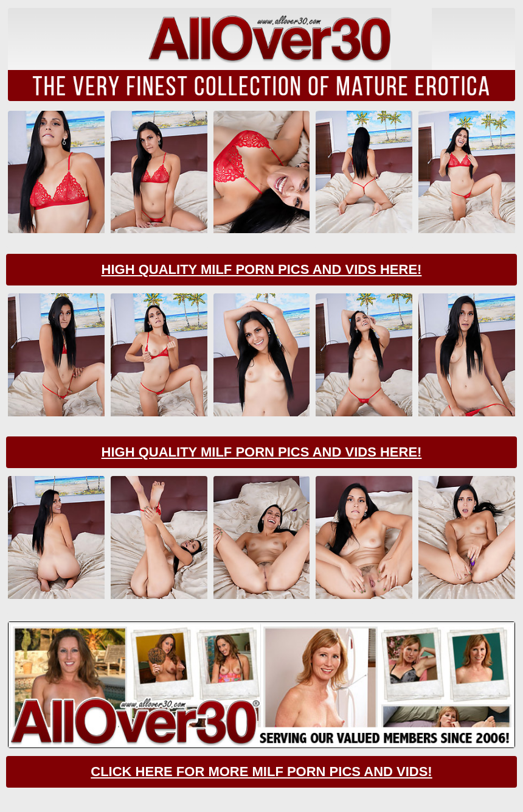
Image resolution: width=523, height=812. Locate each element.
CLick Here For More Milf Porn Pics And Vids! (261, 772)
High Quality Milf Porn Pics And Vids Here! (262, 269)
